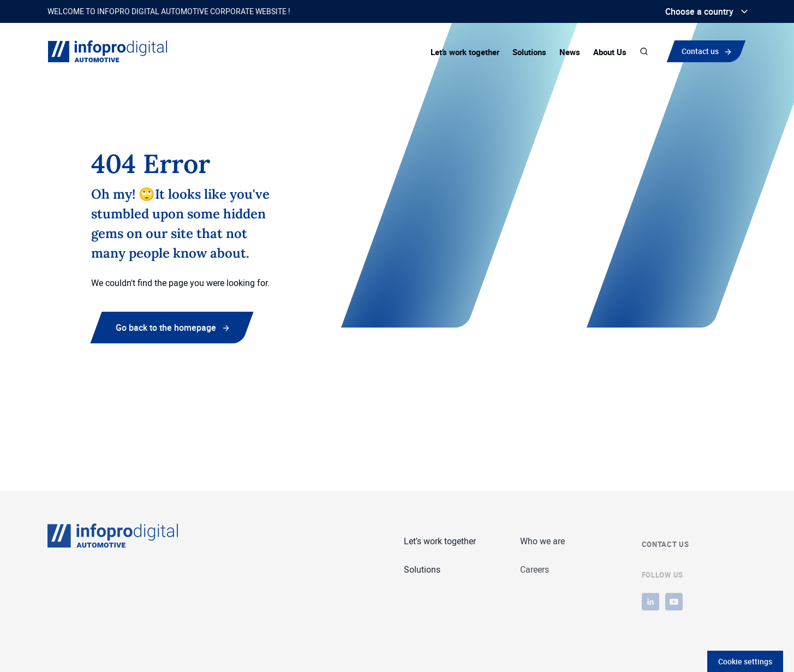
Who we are (542, 542)
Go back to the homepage (166, 328)
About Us (610, 52)
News (570, 52)
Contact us (703, 51)
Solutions (529, 52)
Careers (535, 570)
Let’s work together (465, 52)
